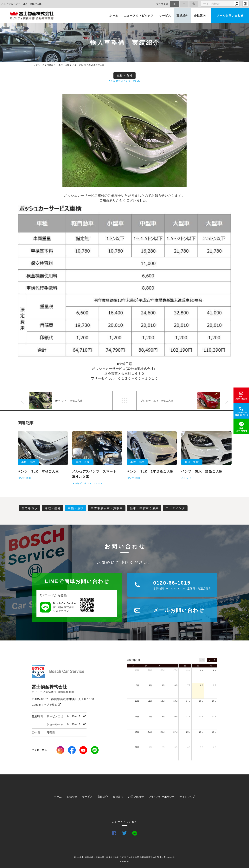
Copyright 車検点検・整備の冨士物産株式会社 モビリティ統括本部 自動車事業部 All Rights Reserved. (125, 857)
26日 (163, 732)
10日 (137, 701)
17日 (137, 716)
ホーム (114, 16)
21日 (188, 716)
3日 (137, 685)
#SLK (137, 81)
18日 (150, 716)
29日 (163, 670)
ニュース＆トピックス (139, 16)
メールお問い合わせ (230, 16)
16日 (214, 701)
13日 (176, 701)
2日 (215, 670)
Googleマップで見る (46, 705)
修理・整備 (53, 508)
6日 (176, 685)
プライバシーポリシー (162, 797)
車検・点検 (125, 76)
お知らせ (72, 797)
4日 (150, 685)
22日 (201, 716)
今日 (202, 660)
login (245, 4)
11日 (150, 701)
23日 (214, 716)
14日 (188, 701)
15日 (201, 701)
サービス (165, 16)
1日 (202, 670)
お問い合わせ (136, 797)
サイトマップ (187, 797)
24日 (137, 732)
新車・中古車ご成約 (144, 508)
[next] (215, 660)
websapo (124, 861)
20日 (176, 716)
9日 (215, 685)
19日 (163, 716)
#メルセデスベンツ (120, 81)
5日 (163, 685)
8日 (202, 685)
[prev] (210, 660)
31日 (188, 670)
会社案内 (200, 16)
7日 (189, 685)
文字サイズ (162, 4)
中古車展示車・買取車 (107, 508)
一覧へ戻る (124, 401)
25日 (150, 732)
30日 (176, 670)
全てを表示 (30, 508)
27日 (137, 670)
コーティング (175, 508)
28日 (150, 670)
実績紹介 (182, 16)
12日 (163, 701)
